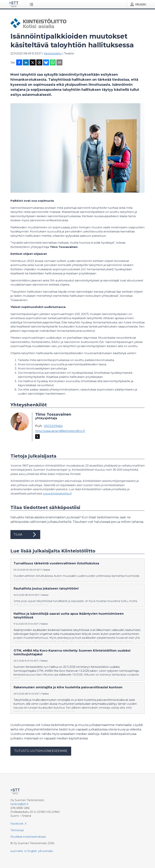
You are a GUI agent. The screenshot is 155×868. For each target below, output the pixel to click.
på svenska (46, 851)
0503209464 (53, 426)
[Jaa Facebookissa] (19, 63)
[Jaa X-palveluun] (33, 63)
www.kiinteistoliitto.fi (57, 493)
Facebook (17, 824)
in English (31, 851)
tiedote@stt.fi (19, 804)
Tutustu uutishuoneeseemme (41, 751)
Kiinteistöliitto (53, 53)
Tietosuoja (17, 830)
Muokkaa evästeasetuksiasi (28, 837)
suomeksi (17, 851)
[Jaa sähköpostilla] (59, 63)
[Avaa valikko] (32, 4)
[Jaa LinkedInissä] (26, 63)
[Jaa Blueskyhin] (46, 63)
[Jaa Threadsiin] (39, 63)
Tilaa (25, 535)
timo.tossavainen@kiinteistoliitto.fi (60, 431)
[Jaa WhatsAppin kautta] (53, 63)
